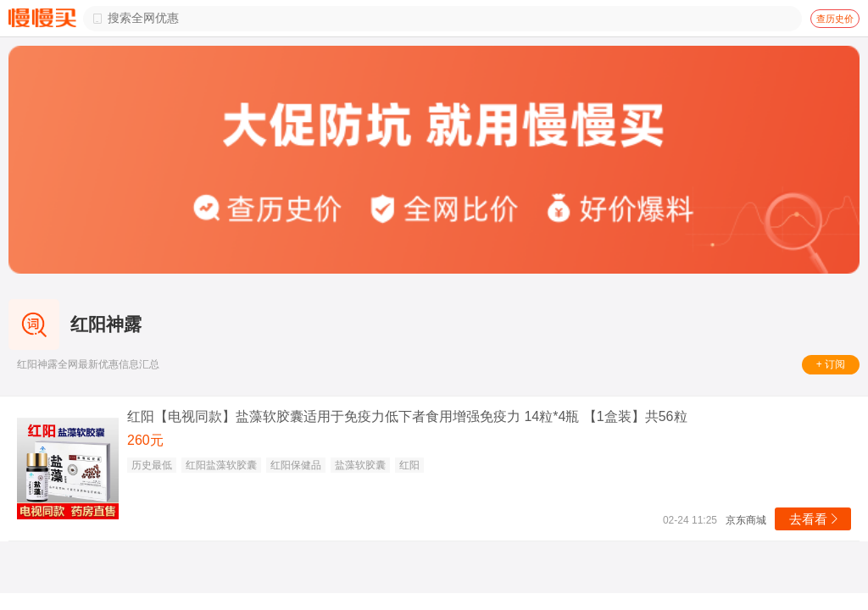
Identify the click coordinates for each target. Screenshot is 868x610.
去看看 (815, 519)
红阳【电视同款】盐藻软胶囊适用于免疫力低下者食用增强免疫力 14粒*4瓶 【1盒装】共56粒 (407, 416)
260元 (145, 440)
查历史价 (835, 19)
